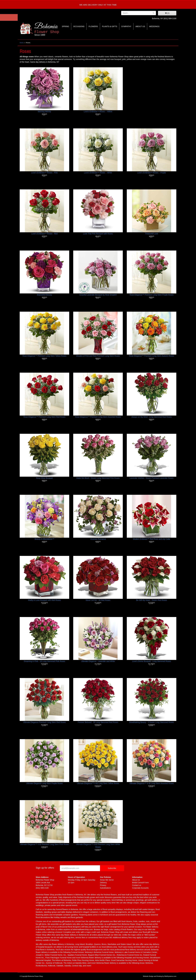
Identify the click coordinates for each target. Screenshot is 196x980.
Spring (65, 26)
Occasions (79, 26)
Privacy (103, 885)
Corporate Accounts (140, 888)
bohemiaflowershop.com (83, 929)
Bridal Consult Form (140, 883)
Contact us (137, 885)
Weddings (154, 26)
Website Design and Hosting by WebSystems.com (160, 976)
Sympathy (126, 26)
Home (22, 43)
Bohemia (53, 29)
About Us (140, 26)
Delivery (103, 883)
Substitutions (105, 888)
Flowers (93, 26)
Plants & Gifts (110, 26)
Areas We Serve (107, 880)
